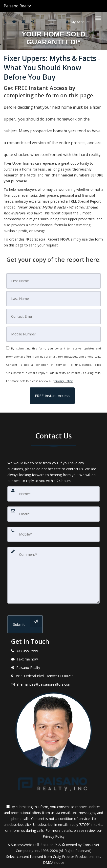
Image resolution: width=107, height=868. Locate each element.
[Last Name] (53, 299)
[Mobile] (53, 334)
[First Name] (53, 281)
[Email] (53, 316)
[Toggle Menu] (98, 18)
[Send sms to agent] (15, 22)
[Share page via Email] (33, 22)
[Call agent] (31, 6)
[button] (52, 396)
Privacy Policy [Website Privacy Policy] (64, 381)
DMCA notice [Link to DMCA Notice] (54, 862)
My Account (78, 22)
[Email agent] (24, 22)
